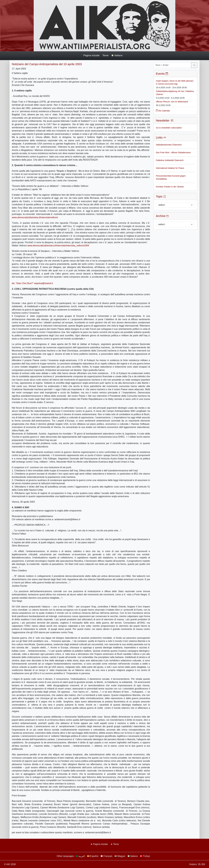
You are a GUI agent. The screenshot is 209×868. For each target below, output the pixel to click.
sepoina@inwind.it (43, 283)
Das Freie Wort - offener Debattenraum (173, 152)
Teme (105, 55)
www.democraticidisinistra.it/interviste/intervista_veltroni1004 (58, 246)
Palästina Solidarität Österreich (170, 160)
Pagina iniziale (91, 55)
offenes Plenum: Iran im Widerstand (172, 102)
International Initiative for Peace (170, 168)
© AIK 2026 (10, 864)
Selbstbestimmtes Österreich (169, 145)
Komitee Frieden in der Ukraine (170, 187)
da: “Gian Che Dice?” (23, 283)
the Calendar (163, 111)
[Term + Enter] (172, 65)
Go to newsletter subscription (169, 128)
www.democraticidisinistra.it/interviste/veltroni (35, 217)
